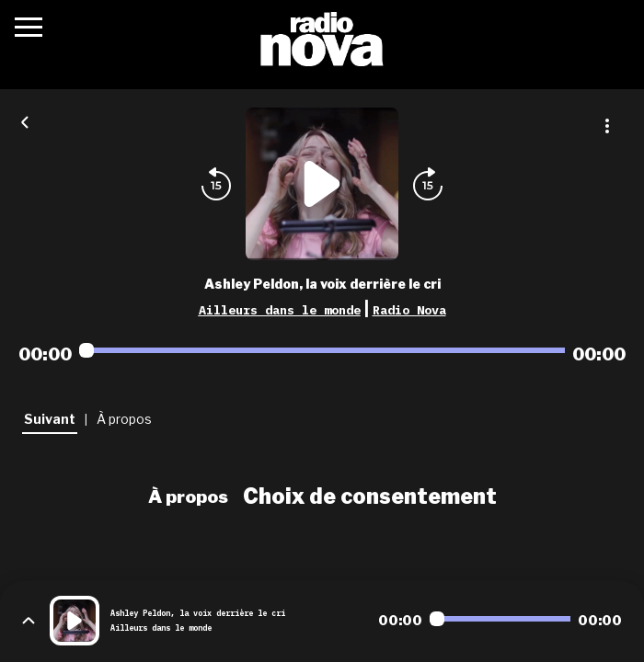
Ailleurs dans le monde (280, 310)
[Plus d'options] (607, 126)
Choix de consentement (370, 496)
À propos (188, 496)
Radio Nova (409, 310)
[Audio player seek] (322, 350)
